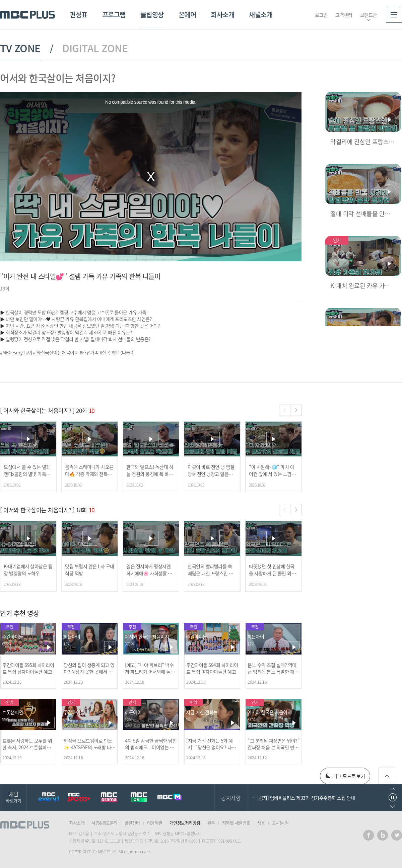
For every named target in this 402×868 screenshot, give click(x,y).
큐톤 (211, 823)
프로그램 (114, 15)
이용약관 (155, 823)
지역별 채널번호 (236, 823)
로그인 (321, 15)
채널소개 (261, 15)
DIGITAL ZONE (95, 48)
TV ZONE (20, 48)
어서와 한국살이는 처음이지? (58, 78)
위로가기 (387, 776)
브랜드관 (368, 15)
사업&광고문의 (105, 823)
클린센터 (132, 823)
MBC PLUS (27, 15)
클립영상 (152, 15)
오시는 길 (280, 823)
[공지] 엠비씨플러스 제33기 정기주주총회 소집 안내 (306, 798)
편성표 (79, 15)
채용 (261, 823)
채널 (13, 797)
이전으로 (393, 789)
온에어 (187, 15)
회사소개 (222, 15)
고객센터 (344, 15)
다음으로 (393, 807)
